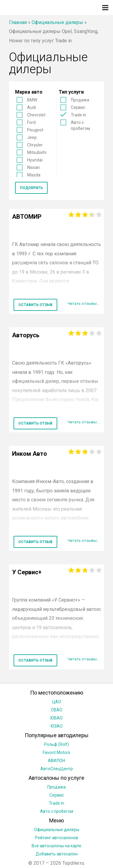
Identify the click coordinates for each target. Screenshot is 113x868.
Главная (18, 22)
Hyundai (35, 160)
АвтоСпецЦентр (57, 769)
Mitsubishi (37, 152)
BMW (32, 100)
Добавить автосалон (57, 854)
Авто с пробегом (80, 125)
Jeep (32, 137)
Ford (31, 122)
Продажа (80, 100)
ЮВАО (56, 718)
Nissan (33, 167)
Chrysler (35, 145)
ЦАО (57, 702)
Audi (31, 107)
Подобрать (31, 188)
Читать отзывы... (83, 303)
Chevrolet (36, 115)
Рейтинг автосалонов (56, 838)
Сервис (78, 107)
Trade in (78, 115)
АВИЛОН (56, 761)
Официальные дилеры (57, 22)
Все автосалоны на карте (56, 846)
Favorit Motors (56, 752)
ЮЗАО (57, 726)
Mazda (34, 175)
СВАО (57, 710)
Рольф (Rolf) (56, 744)
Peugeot (35, 130)
